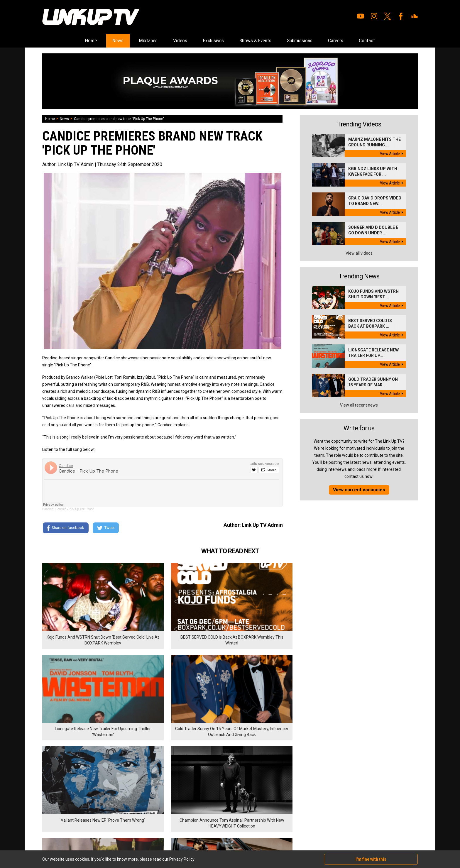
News (107, 41)
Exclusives (212, 41)
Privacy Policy (107, 801)
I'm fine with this (371, 859)
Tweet (106, 528)
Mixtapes (141, 41)
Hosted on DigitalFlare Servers (64, 837)
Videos (175, 41)
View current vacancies (359, 490)
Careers (346, 41)
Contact (380, 41)
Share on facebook (66, 528)
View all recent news (359, 405)
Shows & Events (258, 41)
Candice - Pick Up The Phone (75, 509)
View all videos (359, 253)
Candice (48, 509)
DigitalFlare (109, 831)
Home (77, 41)
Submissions (306, 41)
